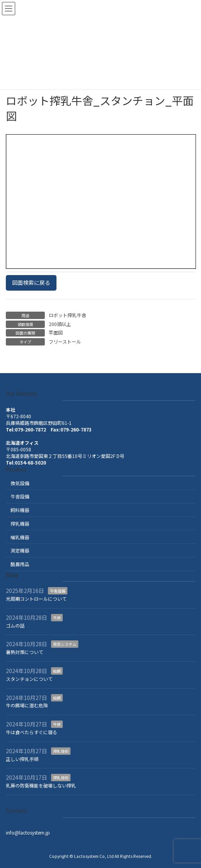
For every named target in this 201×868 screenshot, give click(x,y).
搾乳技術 (61, 751)
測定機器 (20, 550)
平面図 (56, 332)
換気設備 (20, 483)
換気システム (65, 644)
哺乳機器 (20, 537)
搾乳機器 (20, 523)
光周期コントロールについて (36, 599)
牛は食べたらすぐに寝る (32, 732)
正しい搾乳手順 (22, 759)
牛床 (57, 618)
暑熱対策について (25, 652)
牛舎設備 (20, 496)
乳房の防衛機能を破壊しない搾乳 (41, 785)
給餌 (57, 671)
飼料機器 (20, 510)
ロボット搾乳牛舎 (67, 315)
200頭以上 (60, 324)
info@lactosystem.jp (28, 832)
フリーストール (65, 341)
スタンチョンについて (29, 679)
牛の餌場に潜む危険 (27, 705)
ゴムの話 (15, 625)
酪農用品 (20, 564)
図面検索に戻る (31, 282)
